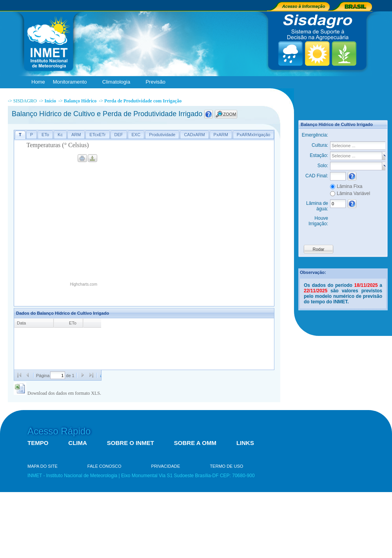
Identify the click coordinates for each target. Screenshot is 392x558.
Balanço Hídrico (80, 101)
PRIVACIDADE (166, 466)
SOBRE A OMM (195, 443)
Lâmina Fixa (349, 186)
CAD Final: (317, 176)
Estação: (319, 155)
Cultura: (320, 145)
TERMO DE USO (226, 466)
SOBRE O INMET (131, 443)
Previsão (157, 82)
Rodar (319, 249)
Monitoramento (72, 82)
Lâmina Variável (353, 193)
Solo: (323, 166)
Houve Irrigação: (318, 221)
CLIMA (78, 443)
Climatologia (118, 82)
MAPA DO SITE (43, 466)
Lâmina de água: (317, 206)
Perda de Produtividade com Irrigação (143, 101)
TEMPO (38, 443)
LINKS (245, 443)
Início (50, 101)
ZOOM (230, 114)
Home (38, 82)
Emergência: (315, 135)
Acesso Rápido (59, 431)
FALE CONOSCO (104, 466)
